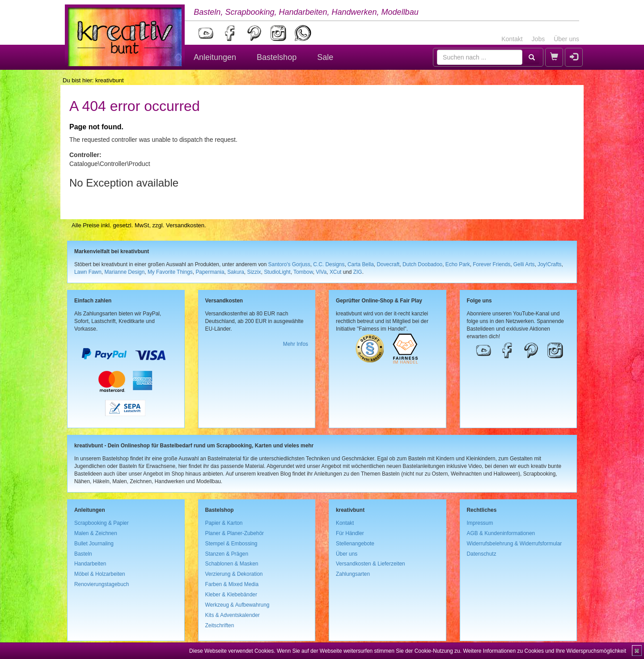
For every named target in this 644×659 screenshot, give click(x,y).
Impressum (480, 523)
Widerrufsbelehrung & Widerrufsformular (515, 544)
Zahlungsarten (353, 574)
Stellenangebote (355, 544)
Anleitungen (215, 57)
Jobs (538, 39)
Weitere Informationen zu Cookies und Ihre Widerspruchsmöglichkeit (544, 651)
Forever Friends (491, 264)
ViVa (321, 272)
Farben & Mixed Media (232, 584)
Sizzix (254, 272)
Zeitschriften (220, 625)
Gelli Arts (524, 264)
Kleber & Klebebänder (231, 595)
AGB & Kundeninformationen (501, 533)
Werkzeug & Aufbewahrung (237, 605)
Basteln (83, 554)
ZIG (358, 272)
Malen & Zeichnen (96, 533)
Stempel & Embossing (231, 544)
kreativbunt (110, 80)
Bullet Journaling (94, 544)
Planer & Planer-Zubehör (235, 533)
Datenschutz (482, 554)
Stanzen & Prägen (227, 554)
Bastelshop (277, 57)
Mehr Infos (296, 344)
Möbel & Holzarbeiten (100, 574)
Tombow (303, 272)
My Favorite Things (170, 272)
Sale (325, 57)
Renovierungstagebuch (102, 584)
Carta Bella (361, 264)
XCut (335, 272)
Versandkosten (185, 225)
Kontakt (512, 39)
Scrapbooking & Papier (102, 523)
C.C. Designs (329, 264)
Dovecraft (388, 264)
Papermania (210, 272)
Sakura (236, 272)
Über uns (566, 39)
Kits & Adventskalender (233, 615)
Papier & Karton (224, 523)
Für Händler (350, 533)
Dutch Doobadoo (422, 264)
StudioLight (277, 272)
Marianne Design (124, 272)
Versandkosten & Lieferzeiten (371, 564)
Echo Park (458, 264)
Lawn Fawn (88, 272)
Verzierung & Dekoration (234, 574)
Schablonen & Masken (232, 564)
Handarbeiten (90, 564)
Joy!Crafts (550, 264)
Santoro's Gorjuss (289, 264)
